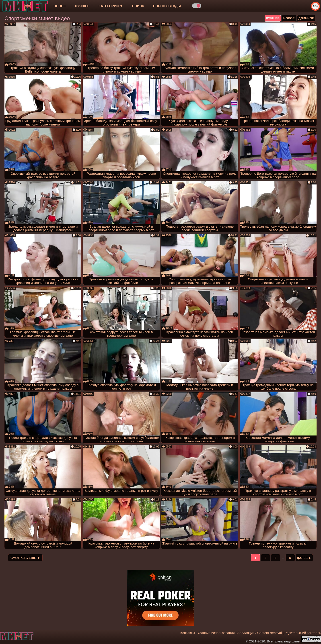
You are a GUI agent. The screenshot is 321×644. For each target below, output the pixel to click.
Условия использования (216, 633)
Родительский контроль (303, 633)
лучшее (82, 6)
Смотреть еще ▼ (25, 558)
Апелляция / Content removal (260, 633)
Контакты (188, 633)
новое (60, 6)
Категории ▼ (111, 6)
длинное (306, 18)
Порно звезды (167, 6)
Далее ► (304, 558)
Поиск (138, 6)
